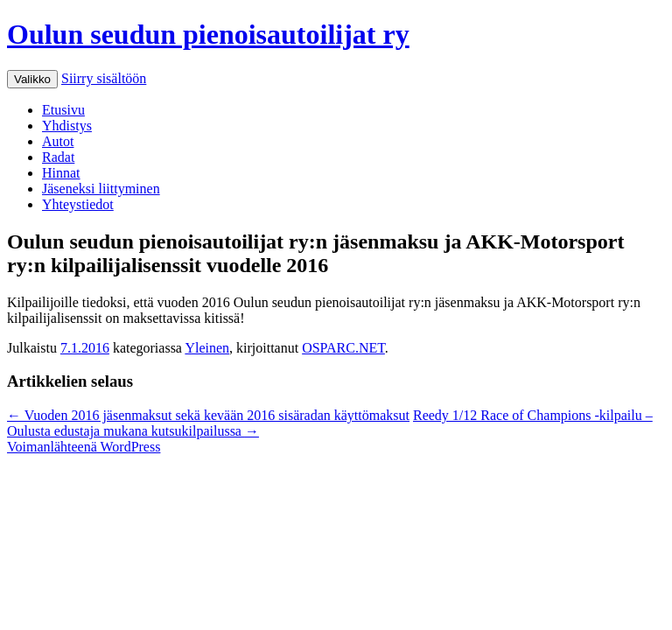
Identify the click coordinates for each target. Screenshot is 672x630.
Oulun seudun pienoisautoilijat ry (208, 34)
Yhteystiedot (78, 204)
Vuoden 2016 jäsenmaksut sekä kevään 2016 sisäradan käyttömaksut (208, 415)
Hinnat (61, 173)
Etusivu (63, 110)
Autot (58, 141)
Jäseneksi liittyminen (101, 189)
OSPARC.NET (343, 348)
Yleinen (207, 348)
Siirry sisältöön (104, 78)
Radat (58, 157)
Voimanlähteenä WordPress (84, 447)
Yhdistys (67, 126)
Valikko (32, 79)
